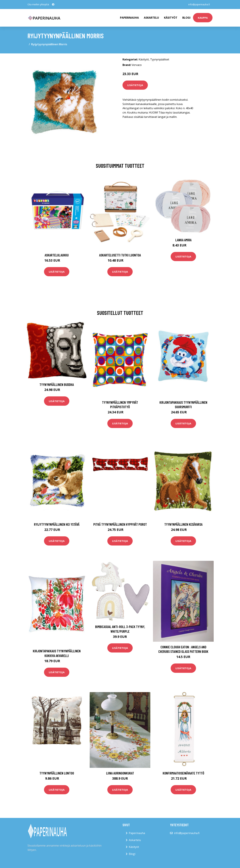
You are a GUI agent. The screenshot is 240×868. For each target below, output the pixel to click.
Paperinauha (137, 833)
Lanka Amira (183, 240)
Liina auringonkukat (120, 773)
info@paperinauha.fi (199, 4)
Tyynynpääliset (160, 59)
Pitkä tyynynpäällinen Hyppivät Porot (120, 524)
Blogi (186, 18)
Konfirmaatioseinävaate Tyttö (183, 773)
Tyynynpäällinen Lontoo (57, 773)
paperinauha (129, 18)
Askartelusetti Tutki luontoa (120, 255)
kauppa (203, 18)
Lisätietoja (135, 85)
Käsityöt (171, 18)
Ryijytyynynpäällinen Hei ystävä (57, 524)
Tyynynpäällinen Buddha (57, 384)
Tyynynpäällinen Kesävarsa (183, 524)
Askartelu (151, 18)
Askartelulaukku (57, 255)
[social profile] (53, 4)
